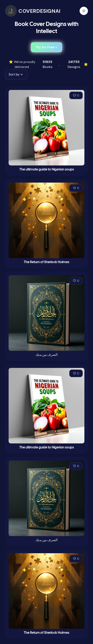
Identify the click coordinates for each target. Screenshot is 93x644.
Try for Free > (46, 47)
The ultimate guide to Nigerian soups (47, 170)
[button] (16, 74)
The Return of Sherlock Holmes (46, 262)
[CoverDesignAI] (33, 11)
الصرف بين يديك (46, 355)
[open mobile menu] (84, 11)
